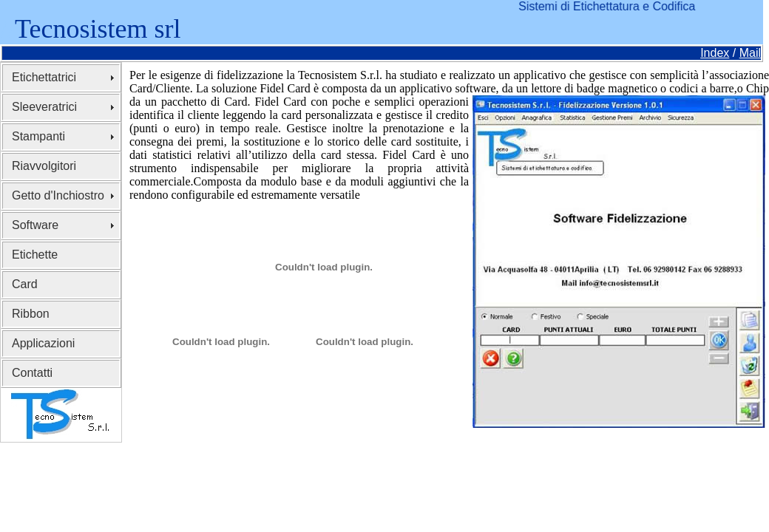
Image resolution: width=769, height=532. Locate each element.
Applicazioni (43, 343)
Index (715, 53)
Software (35, 225)
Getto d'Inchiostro (58, 195)
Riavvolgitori (44, 166)
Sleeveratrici (44, 107)
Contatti (32, 373)
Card (25, 284)
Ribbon (31, 314)
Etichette (35, 255)
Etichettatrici (44, 77)
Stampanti (38, 136)
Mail (750, 53)
